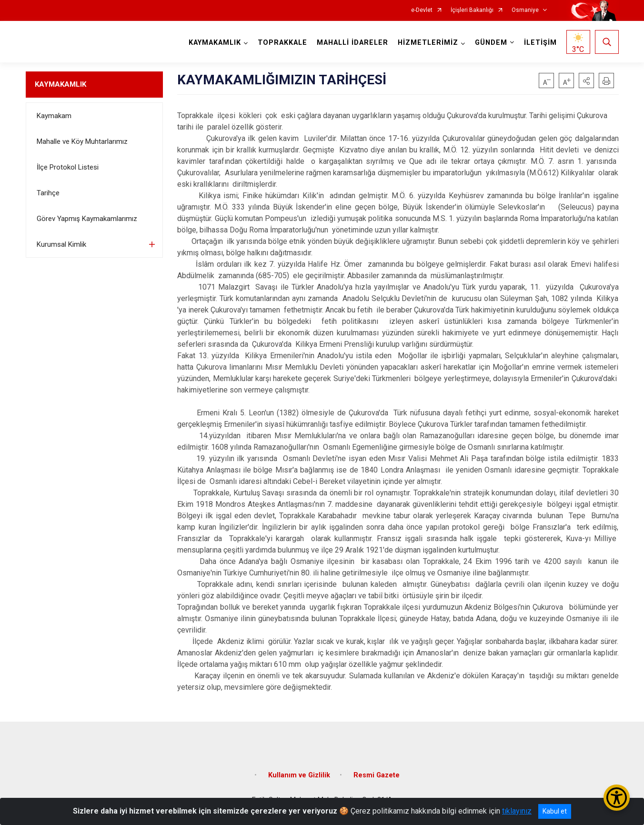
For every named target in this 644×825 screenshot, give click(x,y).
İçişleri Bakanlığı (472, 10)
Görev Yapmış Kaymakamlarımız (87, 219)
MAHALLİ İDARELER (352, 43)
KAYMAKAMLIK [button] (215, 43)
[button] (586, 80)
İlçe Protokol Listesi (68, 167)
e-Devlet (422, 10)
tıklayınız (517, 811)
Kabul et (555, 811)
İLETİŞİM (540, 43)
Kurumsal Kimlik (61, 244)
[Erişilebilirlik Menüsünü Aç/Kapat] (617, 798)
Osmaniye (525, 10)
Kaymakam (54, 116)
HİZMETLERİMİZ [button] (428, 43)
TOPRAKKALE (282, 43)
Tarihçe (48, 193)
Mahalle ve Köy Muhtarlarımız (82, 141)
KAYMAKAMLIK (60, 84)
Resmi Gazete (377, 775)
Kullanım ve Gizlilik (299, 775)
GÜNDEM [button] (491, 43)
